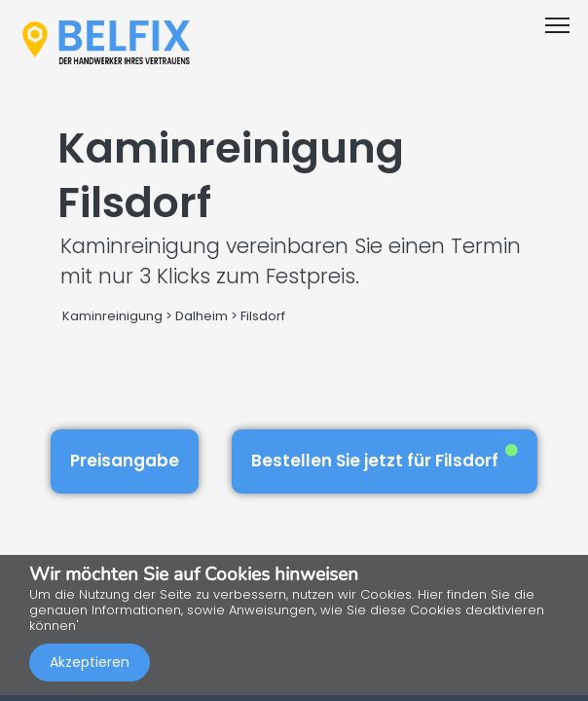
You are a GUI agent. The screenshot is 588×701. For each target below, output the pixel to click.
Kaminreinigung (112, 316)
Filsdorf (263, 316)
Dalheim (202, 316)
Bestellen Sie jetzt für (385, 458)
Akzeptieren (90, 662)
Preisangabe (125, 461)
